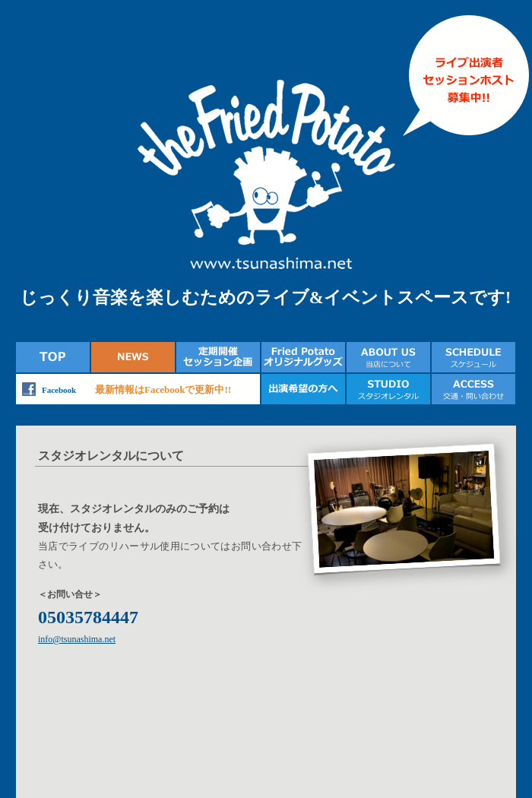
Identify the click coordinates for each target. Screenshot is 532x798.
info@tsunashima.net (77, 639)
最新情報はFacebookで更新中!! (163, 389)
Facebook (59, 390)
